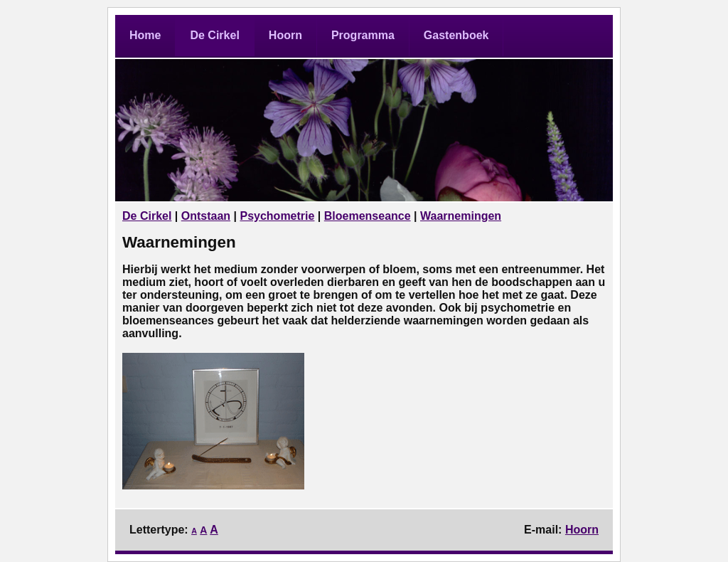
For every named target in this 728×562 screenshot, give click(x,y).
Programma (363, 35)
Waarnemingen (461, 216)
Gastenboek (456, 35)
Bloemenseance (368, 216)
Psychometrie (277, 216)
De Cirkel (214, 35)
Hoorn (285, 35)
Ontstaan (206, 216)
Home (145, 35)
